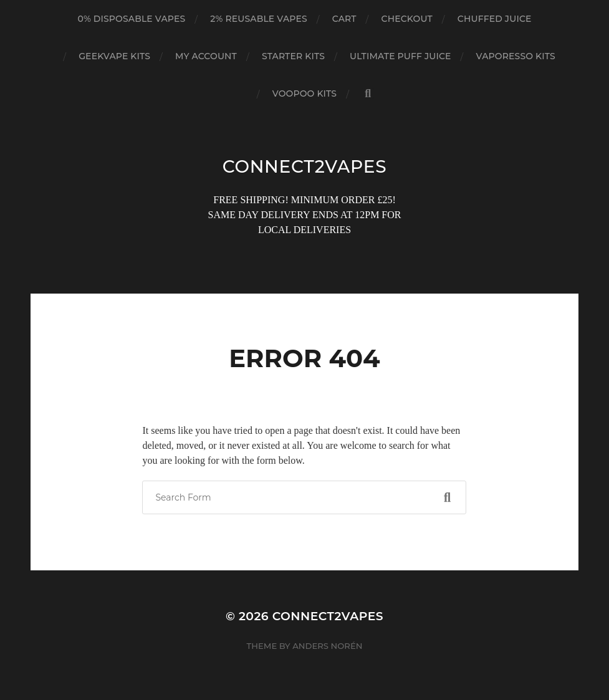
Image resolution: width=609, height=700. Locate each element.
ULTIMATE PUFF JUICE (400, 56)
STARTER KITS (293, 56)
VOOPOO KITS (304, 93)
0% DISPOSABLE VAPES (131, 19)
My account (206, 56)
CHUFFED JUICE (495, 19)
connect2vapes (304, 166)
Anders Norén (327, 646)
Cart (344, 19)
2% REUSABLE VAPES (259, 19)
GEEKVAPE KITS (114, 56)
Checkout (407, 19)
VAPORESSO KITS (516, 56)
